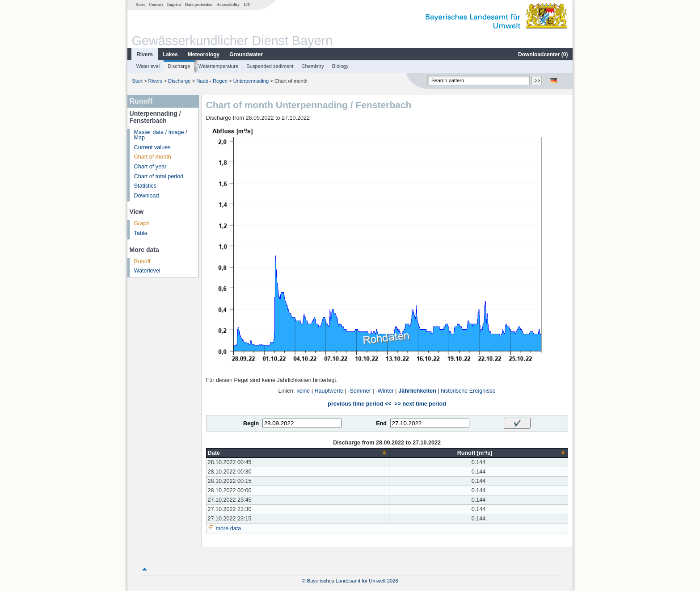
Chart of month (153, 157)
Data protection (199, 4)
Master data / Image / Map (161, 135)
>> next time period (420, 404)
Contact (156, 4)
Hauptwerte (329, 391)
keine (303, 391)
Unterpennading (251, 81)
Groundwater (246, 54)
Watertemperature (219, 66)
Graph (142, 223)
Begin (251, 423)
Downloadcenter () (543, 54)
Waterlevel (148, 66)
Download (147, 196)
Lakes (170, 54)
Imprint (174, 4)
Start (140, 4)
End (381, 423)
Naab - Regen (212, 81)
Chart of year (150, 167)
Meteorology (204, 54)
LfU (247, 4)
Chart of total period (159, 176)
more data (229, 528)
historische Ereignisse (468, 391)
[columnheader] (298, 453)
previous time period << (359, 404)
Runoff (142, 261)
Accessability (228, 4)
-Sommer (359, 391)
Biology (340, 66)
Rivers (145, 54)
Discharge (179, 66)
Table (141, 233)
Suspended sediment (270, 66)
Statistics (145, 186)
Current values (152, 147)
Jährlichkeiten (417, 391)
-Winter (385, 391)
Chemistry (312, 66)
